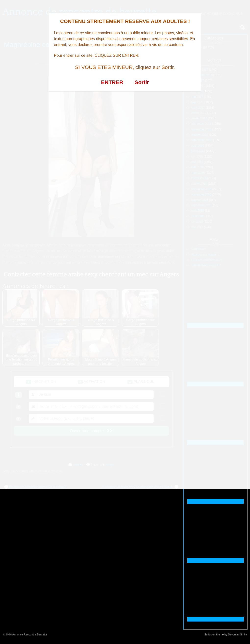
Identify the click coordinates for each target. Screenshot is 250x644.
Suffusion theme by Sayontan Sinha (226, 634)
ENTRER (112, 82)
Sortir (142, 82)
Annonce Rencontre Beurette (30, 634)
